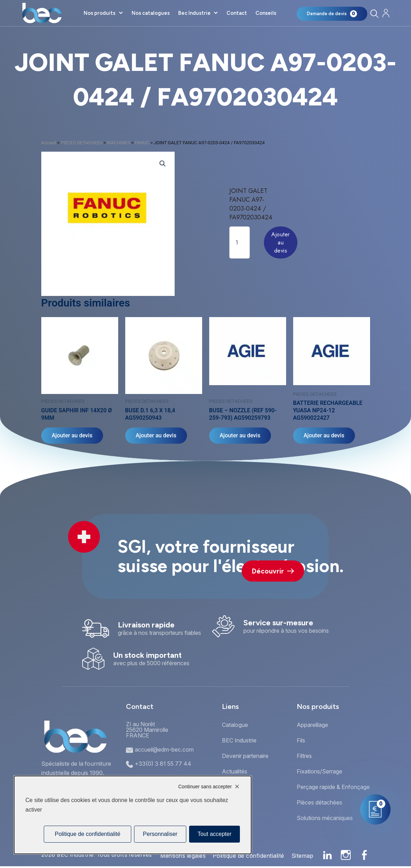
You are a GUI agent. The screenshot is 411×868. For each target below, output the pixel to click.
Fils (301, 740)
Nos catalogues (151, 13)
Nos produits (99, 13)
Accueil (49, 143)
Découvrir (273, 571)
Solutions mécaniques (325, 818)
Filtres (304, 756)
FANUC (142, 143)
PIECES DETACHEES (81, 143)
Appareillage (312, 725)
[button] (163, 164)
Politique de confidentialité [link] (87, 834)
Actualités (235, 771)
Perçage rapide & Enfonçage (333, 787)
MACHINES (119, 143)
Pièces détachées (319, 802)
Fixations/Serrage (319, 771)
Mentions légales (183, 856)
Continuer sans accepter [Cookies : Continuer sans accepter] (205, 787)
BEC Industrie (239, 740)
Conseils (266, 13)
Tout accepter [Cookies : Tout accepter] (214, 834)
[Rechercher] (374, 14)
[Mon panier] (332, 14)
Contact (237, 13)
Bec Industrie (194, 13)
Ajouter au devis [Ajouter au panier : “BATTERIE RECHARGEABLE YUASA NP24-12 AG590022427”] (324, 435)
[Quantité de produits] (240, 242)
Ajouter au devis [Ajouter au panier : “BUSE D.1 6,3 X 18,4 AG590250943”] (156, 435)
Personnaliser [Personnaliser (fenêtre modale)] (160, 834)
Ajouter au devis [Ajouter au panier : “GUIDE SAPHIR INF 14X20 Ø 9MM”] (72, 435)
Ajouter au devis (281, 242)
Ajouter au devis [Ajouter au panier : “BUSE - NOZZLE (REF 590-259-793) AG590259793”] (240, 435)
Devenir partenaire (245, 756)
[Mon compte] (386, 13)
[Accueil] (42, 13)
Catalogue (235, 725)
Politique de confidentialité (249, 856)
